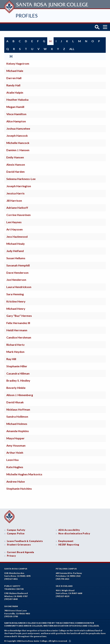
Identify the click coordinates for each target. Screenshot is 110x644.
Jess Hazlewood (17, 235)
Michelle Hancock (18, 142)
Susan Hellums (16, 257)
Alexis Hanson (16, 163)
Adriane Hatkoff (17, 207)
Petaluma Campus (66, 568)
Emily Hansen (15, 156)
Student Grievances (19, 544)
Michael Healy (16, 243)
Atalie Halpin (15, 91)
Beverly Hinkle (16, 387)
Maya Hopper (15, 437)
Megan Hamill (15, 106)
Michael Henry (16, 308)
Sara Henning (15, 293)
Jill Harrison (14, 199)
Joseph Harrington (19, 185)
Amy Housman (16, 444)
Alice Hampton (16, 120)
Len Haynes (14, 221)
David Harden (15, 171)
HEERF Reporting (69, 544)
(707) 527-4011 (11, 578)
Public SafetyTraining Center (14, 587)
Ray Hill (11, 358)
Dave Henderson (17, 271)
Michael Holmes (17, 423)
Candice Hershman (19, 336)
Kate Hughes (15, 466)
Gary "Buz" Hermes (19, 315)
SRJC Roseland (64, 585)
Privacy (11, 555)
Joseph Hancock (17, 135)
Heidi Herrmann (17, 329)
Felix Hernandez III (18, 322)
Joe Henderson (16, 279)
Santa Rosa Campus (16, 568)
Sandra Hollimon (17, 416)
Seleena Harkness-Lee (21, 178)
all (72, 48)
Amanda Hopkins (18, 430)
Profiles (27, 16)
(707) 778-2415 (62, 578)
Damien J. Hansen (18, 149)
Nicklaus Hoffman (18, 408)
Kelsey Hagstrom (18, 63)
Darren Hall (14, 77)
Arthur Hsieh (15, 452)
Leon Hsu (12, 459)
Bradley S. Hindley (18, 380)
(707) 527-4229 (62, 595)
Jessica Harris (15, 192)
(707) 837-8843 (11, 598)
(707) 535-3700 (11, 615)
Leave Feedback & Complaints (25, 540)
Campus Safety (16, 529)
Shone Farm (11, 605)
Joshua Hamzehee (18, 127)
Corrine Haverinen (18, 214)
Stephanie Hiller (17, 365)
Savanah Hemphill (18, 264)
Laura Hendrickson (19, 286)
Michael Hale (15, 70)
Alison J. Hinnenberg (20, 394)
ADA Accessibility (69, 529)
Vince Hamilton (16, 113)
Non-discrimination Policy (74, 532)
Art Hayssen (15, 228)
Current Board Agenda (21, 551)
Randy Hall (13, 84)
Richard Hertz (15, 344)
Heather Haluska (17, 99)
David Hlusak (15, 401)
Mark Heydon (15, 351)
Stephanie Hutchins (19, 488)
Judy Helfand (15, 250)
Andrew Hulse (16, 480)
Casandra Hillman (18, 372)
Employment (66, 540)
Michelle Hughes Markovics (24, 473)
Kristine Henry (16, 300)
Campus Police (16, 532)
